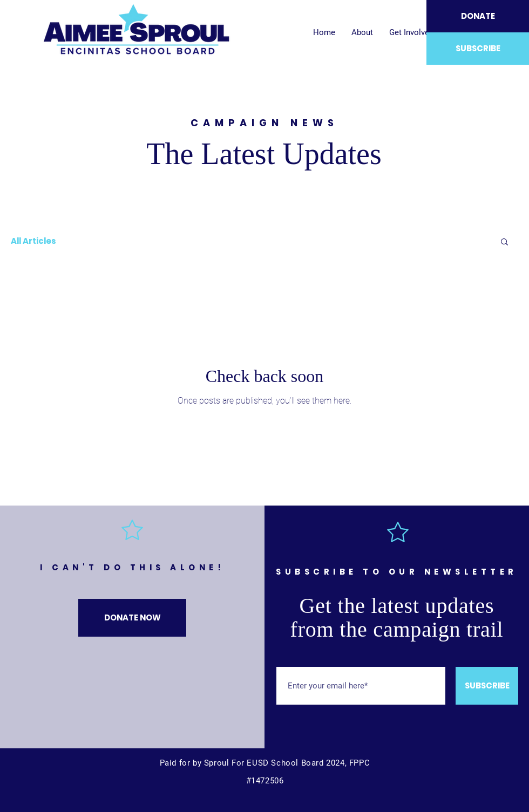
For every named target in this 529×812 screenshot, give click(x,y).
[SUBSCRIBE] (478, 49)
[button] (504, 243)
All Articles (33, 241)
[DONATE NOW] (132, 618)
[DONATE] (478, 16)
